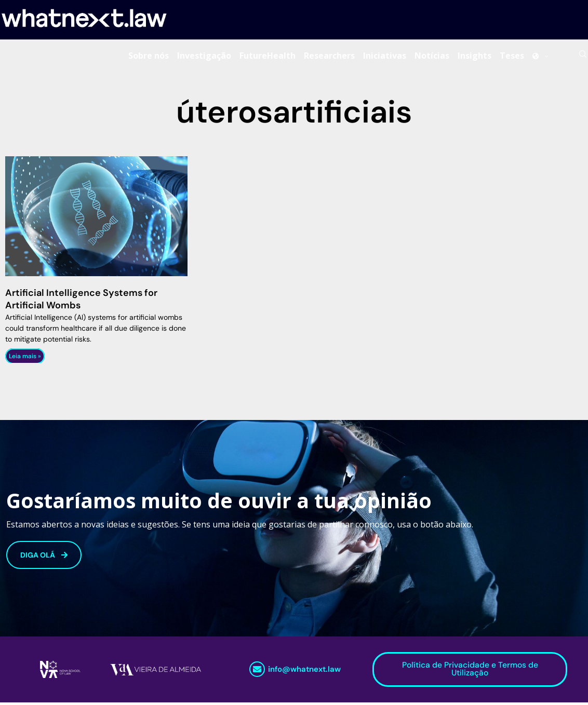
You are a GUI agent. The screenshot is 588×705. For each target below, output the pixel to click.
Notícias (432, 57)
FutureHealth (268, 57)
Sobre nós (149, 57)
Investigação (204, 57)
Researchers (329, 57)
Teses (512, 57)
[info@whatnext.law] (257, 672)
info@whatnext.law (304, 672)
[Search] (583, 57)
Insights (475, 57)
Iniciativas (385, 57)
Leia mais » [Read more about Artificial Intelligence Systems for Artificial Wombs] (25, 358)
